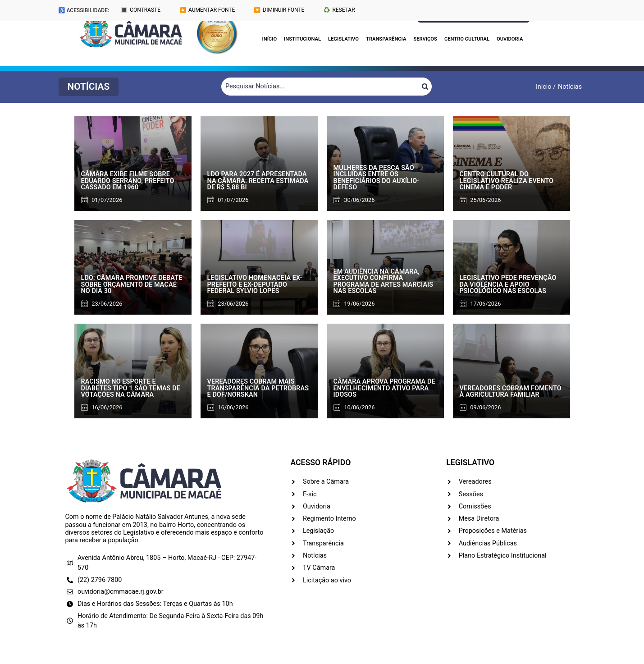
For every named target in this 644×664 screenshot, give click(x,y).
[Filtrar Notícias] (320, 87)
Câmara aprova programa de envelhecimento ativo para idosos (384, 388)
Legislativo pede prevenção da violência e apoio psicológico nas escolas (508, 284)
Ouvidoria (510, 39)
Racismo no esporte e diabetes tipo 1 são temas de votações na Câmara (131, 388)
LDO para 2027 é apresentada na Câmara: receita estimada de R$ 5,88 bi (258, 181)
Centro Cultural (467, 39)
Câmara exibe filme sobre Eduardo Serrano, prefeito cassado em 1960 (128, 181)
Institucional (302, 39)
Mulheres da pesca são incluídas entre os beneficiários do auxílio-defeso (377, 178)
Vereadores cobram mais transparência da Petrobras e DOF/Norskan (258, 388)
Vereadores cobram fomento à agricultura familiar (511, 392)
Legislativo (343, 39)
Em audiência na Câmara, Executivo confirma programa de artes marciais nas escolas (384, 281)
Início (270, 39)
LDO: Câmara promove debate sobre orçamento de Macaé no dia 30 (132, 284)
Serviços (425, 39)
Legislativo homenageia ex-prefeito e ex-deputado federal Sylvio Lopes (255, 284)
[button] (89, 87)
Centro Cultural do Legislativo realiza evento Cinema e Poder (507, 181)
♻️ (339, 10)
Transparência (386, 39)
